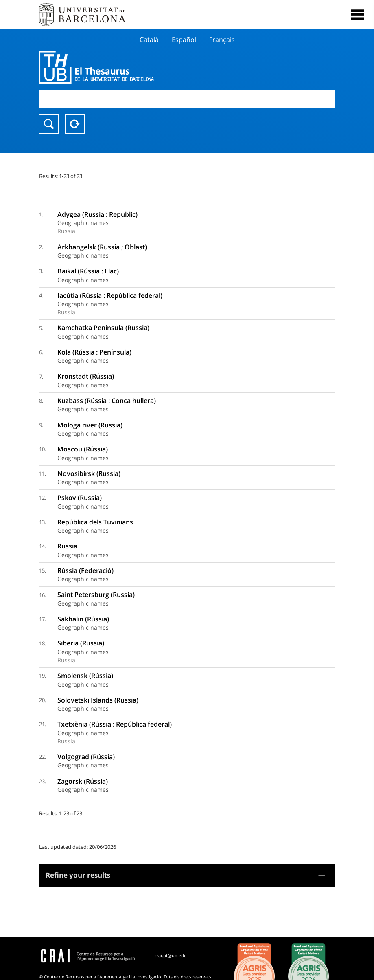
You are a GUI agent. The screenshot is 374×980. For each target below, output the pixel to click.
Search (49, 124)
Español (184, 40)
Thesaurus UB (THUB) (143, 67)
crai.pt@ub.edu (171, 955)
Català (149, 40)
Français (222, 40)
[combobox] (187, 99)
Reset (75, 124)
